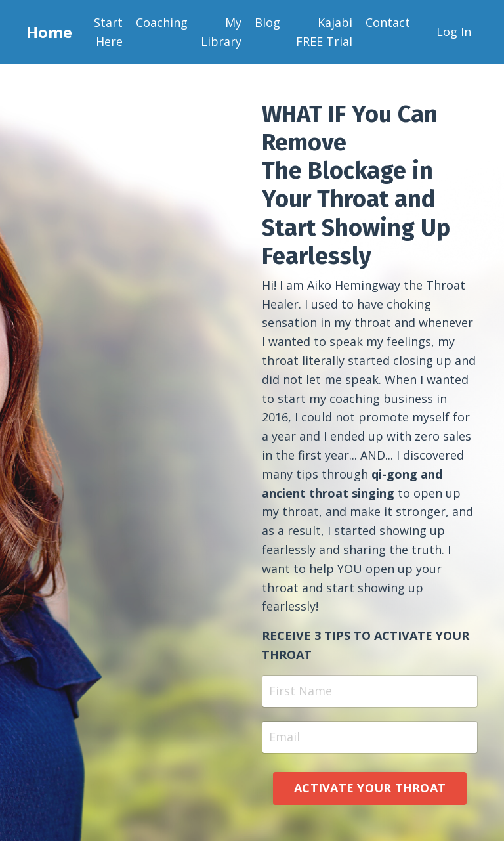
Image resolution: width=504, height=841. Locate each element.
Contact (388, 22)
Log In (454, 32)
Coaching (162, 22)
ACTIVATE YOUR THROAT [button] (370, 788)
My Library (221, 32)
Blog (267, 22)
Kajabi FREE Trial (324, 32)
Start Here (108, 32)
